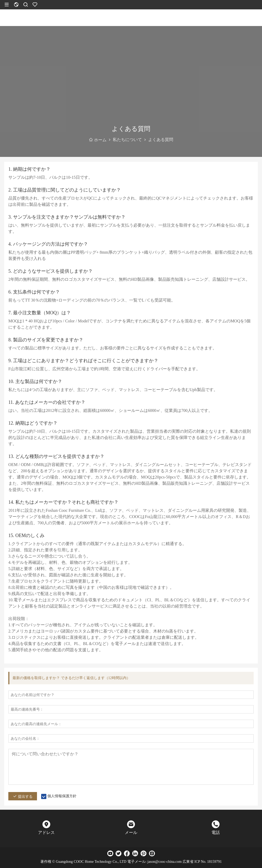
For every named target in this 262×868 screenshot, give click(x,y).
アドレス (46, 832)
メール (131, 832)
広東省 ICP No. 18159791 (202, 862)
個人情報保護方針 (62, 796)
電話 (216, 832)
